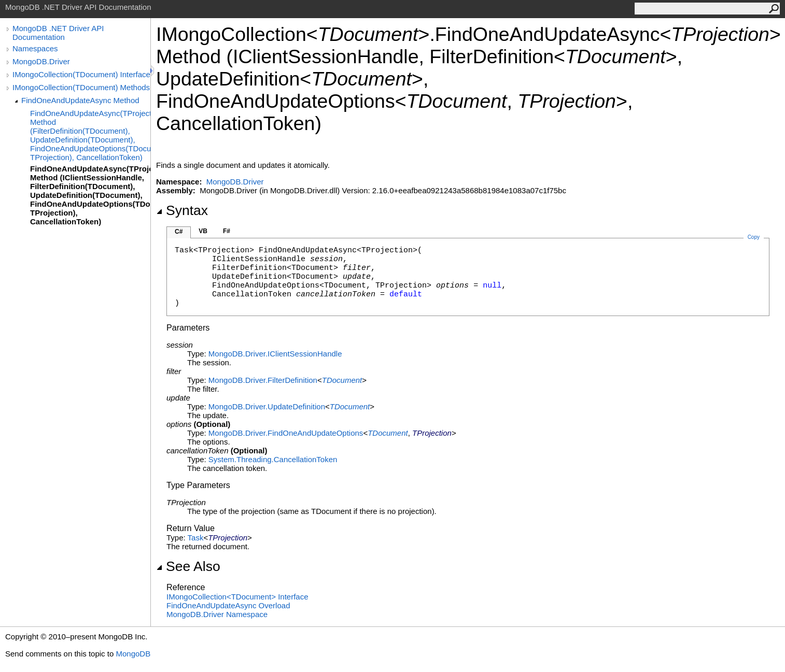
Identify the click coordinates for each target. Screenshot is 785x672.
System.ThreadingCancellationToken (273, 459)
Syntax (182, 210)
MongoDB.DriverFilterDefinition (263, 380)
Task (196, 538)
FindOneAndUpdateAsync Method (80, 100)
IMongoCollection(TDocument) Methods (81, 87)
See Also (188, 566)
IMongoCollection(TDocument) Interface (81, 74)
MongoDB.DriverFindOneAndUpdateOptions (286, 433)
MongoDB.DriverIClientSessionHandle (275, 354)
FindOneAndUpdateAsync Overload (228, 605)
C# (179, 232)
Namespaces (35, 48)
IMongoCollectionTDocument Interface (237, 597)
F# (227, 231)
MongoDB (133, 654)
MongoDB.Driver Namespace (217, 614)
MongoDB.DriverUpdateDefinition (267, 406)
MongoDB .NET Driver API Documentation (58, 33)
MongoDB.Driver (41, 61)
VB (203, 231)
